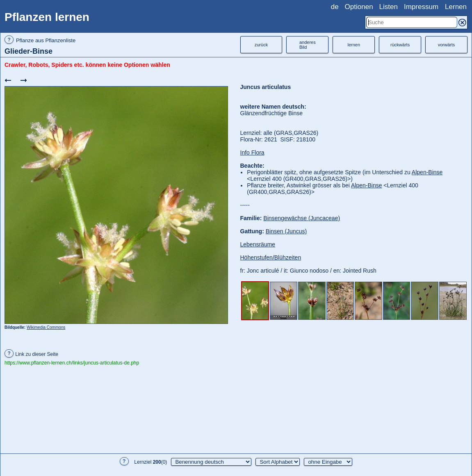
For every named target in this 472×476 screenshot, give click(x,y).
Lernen (456, 7)
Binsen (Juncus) (286, 231)
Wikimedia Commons (46, 327)
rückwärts (400, 45)
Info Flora (252, 153)
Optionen (359, 7)
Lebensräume (258, 244)
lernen (354, 45)
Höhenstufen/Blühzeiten (271, 257)
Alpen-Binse (427, 172)
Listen (389, 7)
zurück (261, 45)
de (335, 7)
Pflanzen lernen (47, 17)
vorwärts (447, 45)
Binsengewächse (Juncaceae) (302, 218)
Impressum (421, 7)
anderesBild (308, 45)
